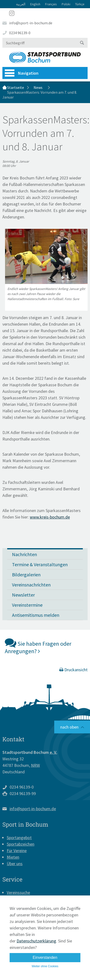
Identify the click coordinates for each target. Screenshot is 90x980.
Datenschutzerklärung (36, 941)
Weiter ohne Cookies (45, 966)
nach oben (69, 727)
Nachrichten (24, 554)
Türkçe (80, 4)
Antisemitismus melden (36, 615)
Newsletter (23, 595)
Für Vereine (17, 851)
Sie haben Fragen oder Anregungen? (38, 646)
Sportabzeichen (21, 844)
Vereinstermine (27, 605)
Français (51, 4)
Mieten (13, 857)
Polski (66, 4)
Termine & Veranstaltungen (40, 564)
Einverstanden (45, 957)
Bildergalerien (26, 575)
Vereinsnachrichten (31, 585)
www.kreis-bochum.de (50, 517)
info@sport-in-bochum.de (31, 23)
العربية (21, 4)
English (35, 4)
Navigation (22, 73)
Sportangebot (19, 838)
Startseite (16, 87)
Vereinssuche (18, 892)
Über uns (15, 864)
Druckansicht (73, 670)
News (38, 87)
